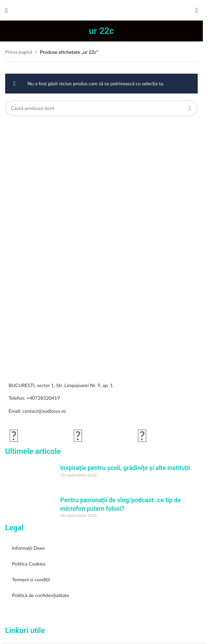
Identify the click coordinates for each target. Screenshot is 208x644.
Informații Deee (28, 548)
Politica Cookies (29, 564)
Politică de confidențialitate (41, 595)
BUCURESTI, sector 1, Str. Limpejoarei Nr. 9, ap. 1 (61, 385)
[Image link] (36, 617)
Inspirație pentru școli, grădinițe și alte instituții (125, 468)
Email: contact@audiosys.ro (37, 411)
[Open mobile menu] (6, 10)
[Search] (197, 10)
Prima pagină (19, 52)
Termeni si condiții (31, 579)
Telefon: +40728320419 (34, 398)
